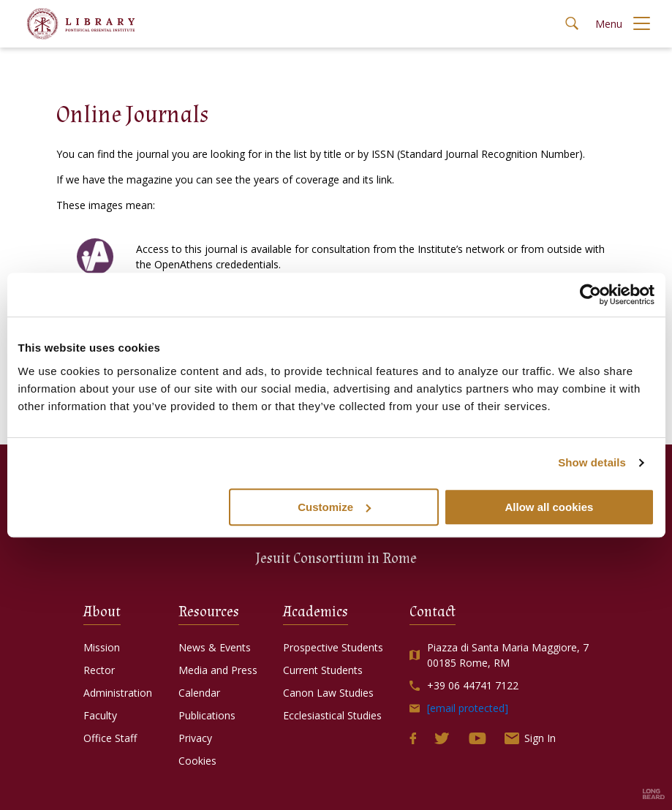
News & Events (218, 647)
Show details (592, 462)
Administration (121, 693)
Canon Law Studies (332, 693)
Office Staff (114, 738)
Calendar (203, 693)
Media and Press (222, 670)
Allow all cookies (550, 507)
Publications (211, 715)
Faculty (104, 715)
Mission (105, 647)
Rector (103, 670)
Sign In (530, 738)
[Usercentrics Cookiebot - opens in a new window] (590, 295)
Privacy (199, 738)
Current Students (326, 670)
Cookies (201, 761)
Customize (334, 507)
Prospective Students (337, 647)
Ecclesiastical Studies (336, 715)
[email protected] (468, 708)
